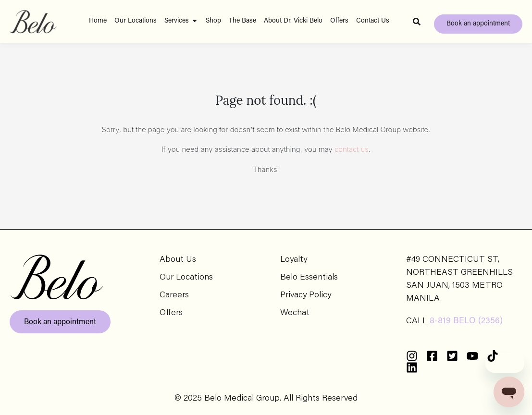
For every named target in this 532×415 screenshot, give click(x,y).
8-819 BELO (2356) (466, 321)
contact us (352, 149)
